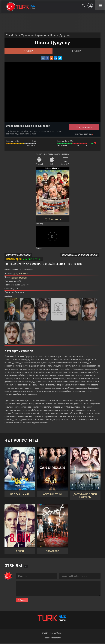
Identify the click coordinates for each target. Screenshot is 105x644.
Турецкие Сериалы (21, 274)
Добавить (22, 601)
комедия (23, 278)
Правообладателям (52, 638)
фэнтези (14, 278)
